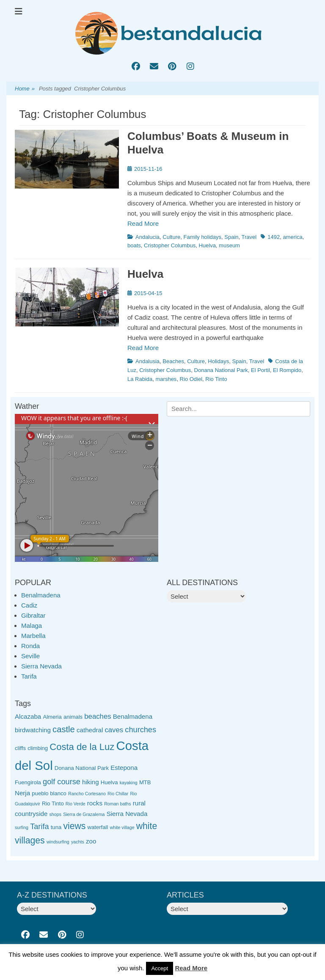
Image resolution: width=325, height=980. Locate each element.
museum (229, 245)
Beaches (173, 361)
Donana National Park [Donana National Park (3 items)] (82, 768)
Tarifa (29, 676)
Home (25, 89)
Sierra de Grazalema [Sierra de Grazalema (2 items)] (84, 814)
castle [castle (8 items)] (64, 729)
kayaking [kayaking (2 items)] (129, 783)
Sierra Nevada (41, 666)
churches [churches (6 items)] (140, 730)
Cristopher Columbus (170, 245)
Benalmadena (41, 595)
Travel (249, 237)
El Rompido (287, 370)
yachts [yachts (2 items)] (78, 842)
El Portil (260, 370)
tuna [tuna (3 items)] (56, 827)
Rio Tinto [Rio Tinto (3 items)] (53, 803)
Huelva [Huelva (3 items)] (109, 782)
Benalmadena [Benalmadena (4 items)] (133, 716)
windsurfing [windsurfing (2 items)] (58, 842)
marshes (166, 379)
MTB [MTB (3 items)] (145, 782)
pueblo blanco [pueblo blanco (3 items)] (49, 793)
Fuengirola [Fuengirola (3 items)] (28, 782)
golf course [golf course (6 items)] (62, 782)
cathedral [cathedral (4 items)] (90, 730)
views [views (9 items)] (74, 826)
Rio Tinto (216, 379)
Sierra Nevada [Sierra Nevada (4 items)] (127, 814)
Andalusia (147, 361)
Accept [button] (160, 968)
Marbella (33, 636)
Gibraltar (33, 615)
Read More (143, 223)
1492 (274, 237)
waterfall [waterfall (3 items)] (98, 827)
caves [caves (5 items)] (114, 730)
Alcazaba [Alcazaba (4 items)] (28, 716)
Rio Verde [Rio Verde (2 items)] (76, 804)
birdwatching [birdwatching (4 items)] (33, 730)
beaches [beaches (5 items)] (98, 716)
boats (134, 245)
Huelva (207, 245)
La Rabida (140, 379)
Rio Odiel (191, 379)
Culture (171, 237)
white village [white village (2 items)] (122, 827)
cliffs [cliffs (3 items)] (20, 748)
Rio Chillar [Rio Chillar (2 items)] (118, 794)
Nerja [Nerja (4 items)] (22, 793)
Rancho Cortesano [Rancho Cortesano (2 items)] (87, 794)
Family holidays (203, 237)
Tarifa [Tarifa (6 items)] (39, 827)
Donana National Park (221, 370)
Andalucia (147, 237)
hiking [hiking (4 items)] (91, 782)
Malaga (32, 626)
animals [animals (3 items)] (73, 717)
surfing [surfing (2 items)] (22, 827)
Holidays (218, 361)
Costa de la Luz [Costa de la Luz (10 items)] (82, 747)
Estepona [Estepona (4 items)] (124, 768)
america (292, 237)
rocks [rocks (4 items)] (95, 803)
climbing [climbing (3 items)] (38, 748)
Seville (30, 656)
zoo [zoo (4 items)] (91, 841)
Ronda (30, 646)
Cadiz (29, 605)
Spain (231, 237)
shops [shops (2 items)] (55, 814)
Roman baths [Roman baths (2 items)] (117, 804)
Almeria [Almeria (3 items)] (52, 717)
